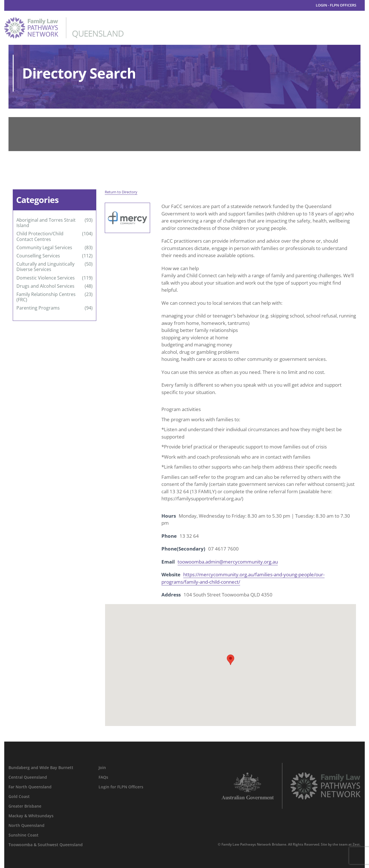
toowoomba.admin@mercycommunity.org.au (228, 562)
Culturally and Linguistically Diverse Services (45, 267)
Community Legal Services (44, 248)
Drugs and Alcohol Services (45, 286)
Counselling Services (38, 256)
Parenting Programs (38, 308)
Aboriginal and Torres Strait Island (46, 223)
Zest (356, 844)
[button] (231, 660)
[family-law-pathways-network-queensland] (64, 20)
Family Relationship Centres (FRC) (46, 297)
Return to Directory (121, 192)
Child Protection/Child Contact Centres (40, 236)
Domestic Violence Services (46, 278)
